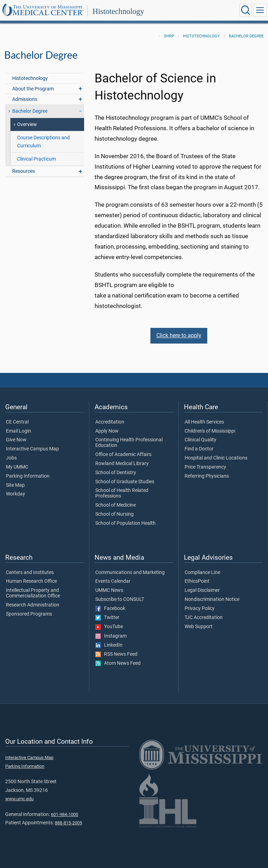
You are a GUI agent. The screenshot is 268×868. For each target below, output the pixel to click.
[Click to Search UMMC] (246, 10)
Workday (16, 494)
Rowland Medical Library (122, 464)
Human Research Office (31, 581)
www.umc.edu (19, 799)
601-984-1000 (65, 814)
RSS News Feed (116, 654)
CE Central (17, 422)
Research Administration (33, 605)
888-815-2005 (68, 823)
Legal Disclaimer (202, 590)
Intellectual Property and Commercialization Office (33, 593)
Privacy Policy (200, 609)
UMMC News (109, 590)
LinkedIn (109, 645)
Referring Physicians (207, 476)
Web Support (199, 627)
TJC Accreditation (204, 618)
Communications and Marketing (130, 573)
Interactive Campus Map (32, 449)
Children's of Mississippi (210, 431)
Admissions (25, 99)
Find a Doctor (199, 449)
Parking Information (28, 476)
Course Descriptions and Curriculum (43, 142)
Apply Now (107, 431)
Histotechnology (118, 11)
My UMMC (17, 467)
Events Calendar (113, 581)
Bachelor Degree (246, 36)
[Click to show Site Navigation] (260, 10)
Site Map (15, 485)
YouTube (109, 627)
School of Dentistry (116, 473)
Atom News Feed (118, 663)
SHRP (169, 36)
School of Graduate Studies (125, 482)
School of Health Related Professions (122, 493)
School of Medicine (116, 505)
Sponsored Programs (29, 614)
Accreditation (110, 422)
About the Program (33, 89)
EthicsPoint (197, 581)
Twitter (107, 618)
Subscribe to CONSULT (120, 599)
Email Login (18, 431)
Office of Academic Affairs (123, 455)
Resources (24, 171)
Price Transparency (205, 467)
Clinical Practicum (36, 159)
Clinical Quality (200, 440)
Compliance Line (202, 573)
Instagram (111, 636)
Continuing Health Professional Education (129, 443)
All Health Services (204, 422)
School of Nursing (114, 514)
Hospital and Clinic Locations (216, 458)
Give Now (16, 440)
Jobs (11, 458)
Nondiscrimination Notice (212, 599)
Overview (27, 124)
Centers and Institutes (30, 573)
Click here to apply (179, 335)
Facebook (110, 609)
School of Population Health (125, 523)
